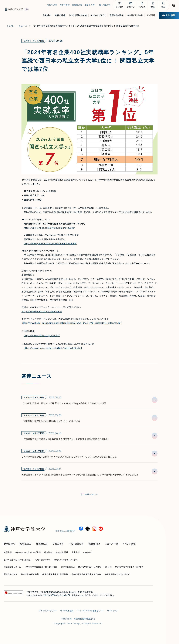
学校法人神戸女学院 (30, 574)
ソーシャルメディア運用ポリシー (90, 611)
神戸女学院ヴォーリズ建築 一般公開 (95, 567)
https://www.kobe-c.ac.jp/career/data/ (42, 311)
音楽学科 (76, 552)
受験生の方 (52, 6)
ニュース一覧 (111, 544)
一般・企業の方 (104, 6)
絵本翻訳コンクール (12, 567)
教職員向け (94, 544)
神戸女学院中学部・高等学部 (55, 574)
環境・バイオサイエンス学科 (66, 560)
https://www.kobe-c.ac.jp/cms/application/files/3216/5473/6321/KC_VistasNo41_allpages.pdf (71, 323)
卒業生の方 (90, 6)
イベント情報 (129, 544)
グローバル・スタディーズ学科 (28, 552)
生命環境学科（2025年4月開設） (18, 560)
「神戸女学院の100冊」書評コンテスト (41, 567)
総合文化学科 (62, 552)
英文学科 (48, 552)
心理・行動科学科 (43, 560)
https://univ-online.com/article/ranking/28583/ (49, 228)
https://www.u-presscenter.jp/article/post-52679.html (53, 348)
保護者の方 (77, 6)
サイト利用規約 (67, 611)
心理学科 (87, 552)
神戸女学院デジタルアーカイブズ (129, 567)
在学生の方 (65, 6)
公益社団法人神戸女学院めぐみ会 (86, 574)
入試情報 (169, 16)
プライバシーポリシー (48, 611)
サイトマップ (112, 611)
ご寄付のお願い (68, 567)
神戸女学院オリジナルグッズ (117, 574)
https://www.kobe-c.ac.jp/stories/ (42, 335)
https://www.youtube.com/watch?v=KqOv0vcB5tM (50, 243)
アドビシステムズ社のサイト (55, 595)
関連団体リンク (10, 574)
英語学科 (8, 552)
